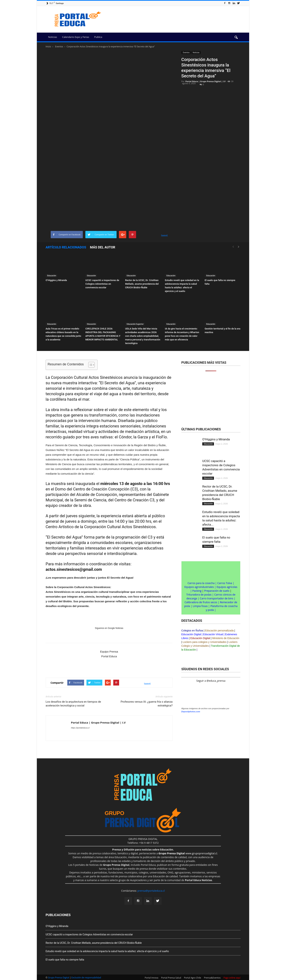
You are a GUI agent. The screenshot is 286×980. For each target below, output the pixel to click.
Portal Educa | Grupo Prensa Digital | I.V (206, 81)
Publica (98, 37)
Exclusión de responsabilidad (86, 978)
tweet (164, 235)
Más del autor (103, 247)
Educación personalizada (219, 631)
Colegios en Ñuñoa (192, 631)
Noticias (53, 37)
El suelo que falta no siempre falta (65, 960)
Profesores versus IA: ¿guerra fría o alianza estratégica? (147, 704)
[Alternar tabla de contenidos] (90, 365)
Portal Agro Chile (193, 978)
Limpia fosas (200, 606)
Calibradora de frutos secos (201, 602)
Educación (51, 276)
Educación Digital (191, 634)
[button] (236, 38)
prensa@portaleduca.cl (151, 891)
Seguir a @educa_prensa (211, 681)
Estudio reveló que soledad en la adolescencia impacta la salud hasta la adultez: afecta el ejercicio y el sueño (107, 951)
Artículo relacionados (66, 247)
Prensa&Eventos (212, 978)
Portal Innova (151, 978)
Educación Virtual (213, 634)
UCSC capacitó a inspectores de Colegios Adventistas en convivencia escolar (102, 284)
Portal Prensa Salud (171, 978)
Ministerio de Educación (226, 638)
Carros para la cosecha (201, 583)
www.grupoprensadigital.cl (188, 853)
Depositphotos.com (191, 712)
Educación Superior (135, 324)
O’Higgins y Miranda (56, 280)
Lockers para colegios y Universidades (205, 642)
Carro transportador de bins (217, 598)
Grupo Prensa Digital (59, 978)
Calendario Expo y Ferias (76, 37)
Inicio (48, 47)
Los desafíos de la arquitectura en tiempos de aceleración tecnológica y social (73, 704)
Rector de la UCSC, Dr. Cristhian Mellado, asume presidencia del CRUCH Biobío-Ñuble (142, 284)
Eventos (186, 52)
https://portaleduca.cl (80, 728)
